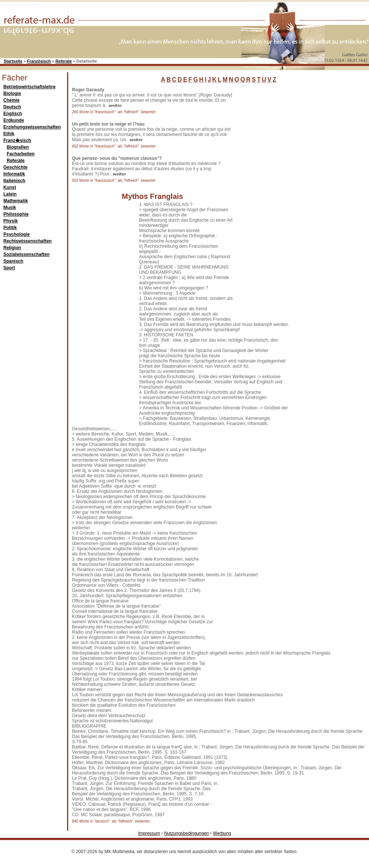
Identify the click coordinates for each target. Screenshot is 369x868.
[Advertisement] (274, 199)
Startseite (13, 61)
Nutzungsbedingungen (186, 833)
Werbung (222, 833)
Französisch (39, 61)
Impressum (149, 833)
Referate (64, 61)
